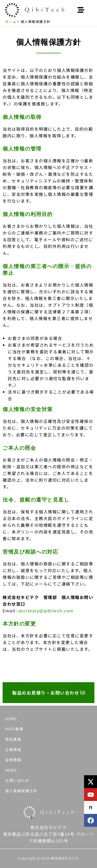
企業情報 (13, 749)
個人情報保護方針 (21, 791)
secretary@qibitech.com (46, 611)
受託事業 (13, 739)
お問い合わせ (17, 780)
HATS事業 (14, 729)
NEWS (11, 770)
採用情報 (13, 760)
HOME (11, 719)
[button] (81, 10)
